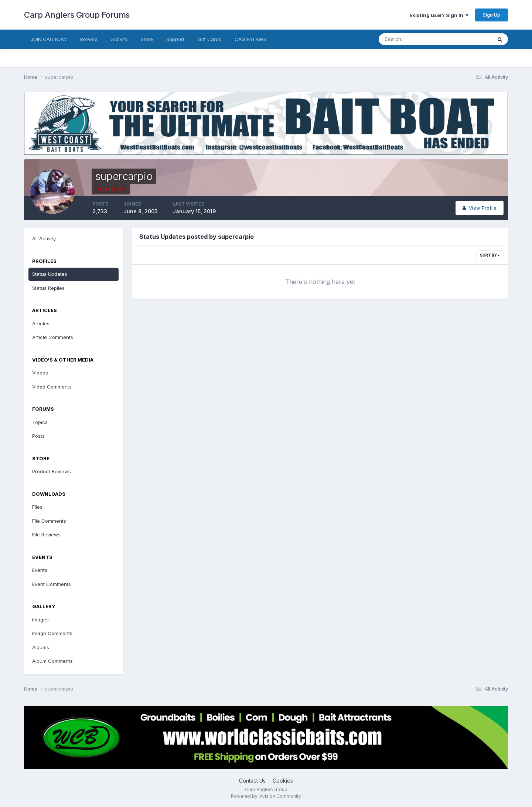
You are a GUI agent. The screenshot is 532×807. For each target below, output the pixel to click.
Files (37, 507)
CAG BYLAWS (250, 39)
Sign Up (492, 15)
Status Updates (50, 274)
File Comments (49, 521)
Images (40, 620)
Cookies (283, 781)
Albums (41, 647)
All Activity (44, 238)
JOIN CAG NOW (49, 39)
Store (147, 39)
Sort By (490, 255)
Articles (41, 323)
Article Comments (53, 337)
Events (40, 570)
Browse (89, 39)
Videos (40, 373)
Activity (119, 39)
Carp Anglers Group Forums (77, 15)
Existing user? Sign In (439, 15)
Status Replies (48, 288)
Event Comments (52, 584)
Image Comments (52, 633)
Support (175, 39)
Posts (38, 436)
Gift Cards (209, 39)
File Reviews (46, 535)
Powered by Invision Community (266, 796)
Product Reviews (52, 471)
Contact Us (252, 781)
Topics (40, 422)
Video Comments (52, 387)
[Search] (411, 39)
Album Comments (52, 661)
